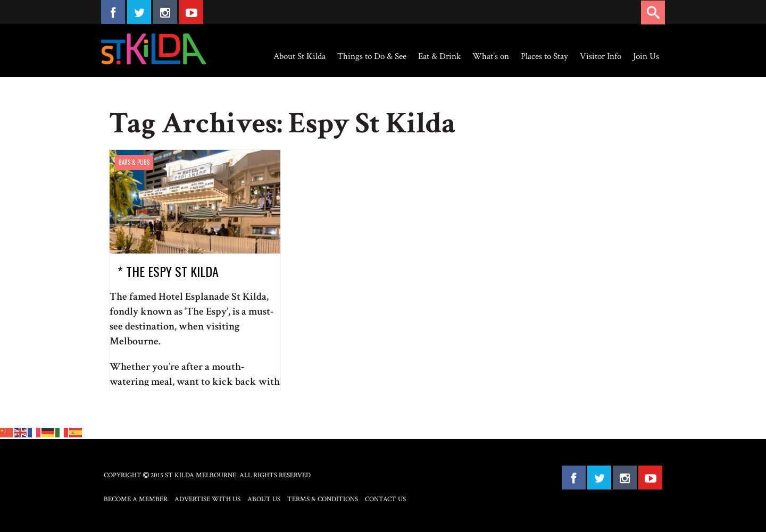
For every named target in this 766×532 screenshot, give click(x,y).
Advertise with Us (207, 499)
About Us (264, 499)
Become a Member (136, 499)
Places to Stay (544, 56)
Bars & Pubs (134, 162)
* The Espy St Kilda (168, 271)
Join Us (646, 56)
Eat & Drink (439, 56)
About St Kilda (299, 56)
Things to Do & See (372, 56)
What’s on (491, 56)
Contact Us (385, 499)
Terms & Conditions (323, 499)
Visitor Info (601, 56)
